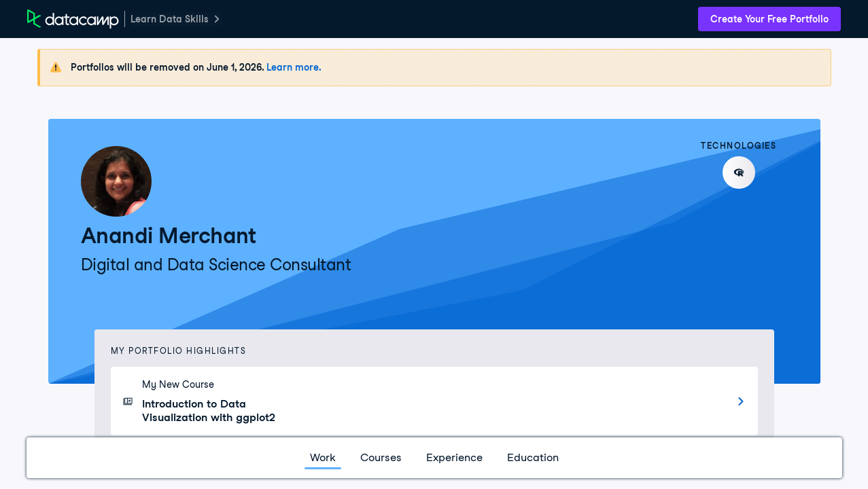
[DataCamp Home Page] (73, 19)
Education (533, 457)
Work (323, 457)
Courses (381, 457)
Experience (454, 457)
